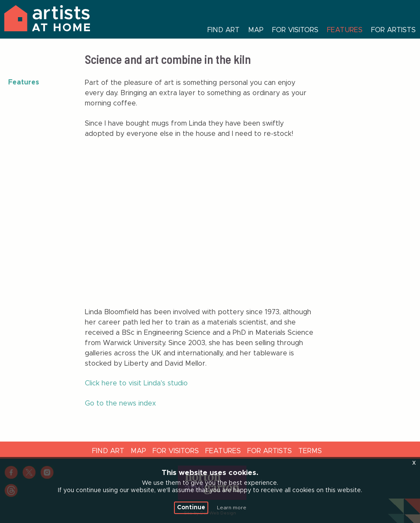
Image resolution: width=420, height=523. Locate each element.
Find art (223, 30)
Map (256, 30)
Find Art (108, 451)
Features (345, 30)
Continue (191, 508)
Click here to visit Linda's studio (136, 383)
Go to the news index (120, 403)
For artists (393, 30)
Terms (310, 451)
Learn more (232, 508)
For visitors (295, 30)
